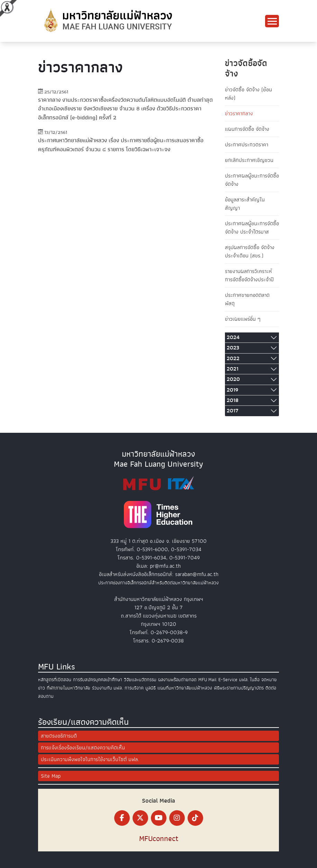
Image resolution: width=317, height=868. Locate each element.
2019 (232, 390)
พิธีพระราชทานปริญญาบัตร (239, 688)
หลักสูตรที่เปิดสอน (55, 680)
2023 (233, 348)
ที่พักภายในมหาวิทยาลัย (69, 688)
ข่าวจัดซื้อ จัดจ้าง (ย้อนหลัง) (248, 94)
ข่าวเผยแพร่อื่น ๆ (243, 319)
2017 (233, 411)
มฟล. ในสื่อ (249, 680)
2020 (233, 379)
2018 (233, 400)
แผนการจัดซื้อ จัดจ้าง (247, 129)
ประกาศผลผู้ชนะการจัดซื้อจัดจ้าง (252, 180)
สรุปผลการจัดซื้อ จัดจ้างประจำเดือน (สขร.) (250, 252)
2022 (233, 358)
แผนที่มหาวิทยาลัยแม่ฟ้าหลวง (185, 688)
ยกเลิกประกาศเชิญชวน (249, 160)
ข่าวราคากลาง (239, 113)
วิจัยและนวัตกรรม (140, 680)
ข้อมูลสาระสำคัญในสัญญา (245, 204)
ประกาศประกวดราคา (247, 145)
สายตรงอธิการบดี (59, 736)
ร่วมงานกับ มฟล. (107, 688)
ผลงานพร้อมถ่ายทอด (177, 680)
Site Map (51, 776)
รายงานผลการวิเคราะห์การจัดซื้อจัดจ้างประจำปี (249, 275)
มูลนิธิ (151, 688)
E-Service (228, 680)
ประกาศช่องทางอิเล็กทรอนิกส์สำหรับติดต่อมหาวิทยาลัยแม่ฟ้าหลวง (158, 583)
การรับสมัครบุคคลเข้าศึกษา (98, 680)
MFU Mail (207, 680)
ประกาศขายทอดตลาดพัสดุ (247, 299)
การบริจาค (134, 688)
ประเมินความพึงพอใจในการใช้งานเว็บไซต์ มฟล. (90, 759)
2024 (233, 337)
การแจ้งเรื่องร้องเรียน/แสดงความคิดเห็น (83, 748)
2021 (233, 369)
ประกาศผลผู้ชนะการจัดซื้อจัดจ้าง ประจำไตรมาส (252, 228)
